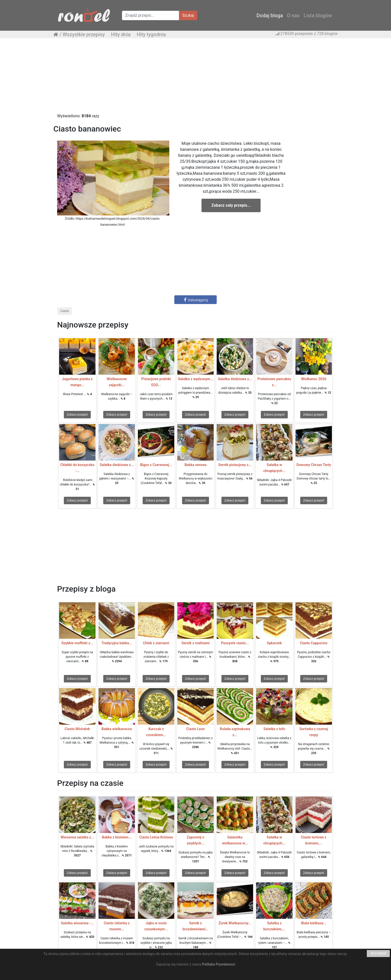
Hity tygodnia (151, 34)
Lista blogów (318, 15)
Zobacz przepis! (77, 415)
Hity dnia (121, 34)
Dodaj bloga (270, 15)
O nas (293, 15)
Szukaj (188, 15)
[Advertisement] (195, 78)
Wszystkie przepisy (84, 34)
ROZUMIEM (378, 954)
